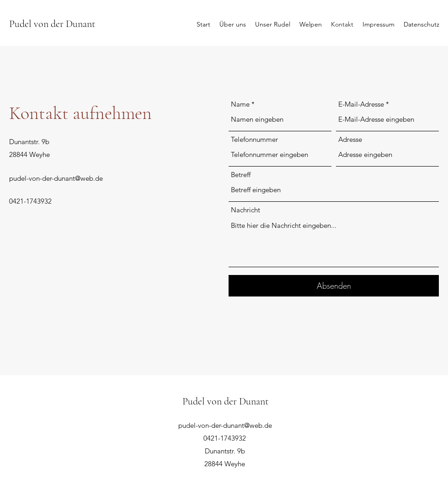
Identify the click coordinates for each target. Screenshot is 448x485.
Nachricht (245, 210)
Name (240, 104)
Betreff (241, 175)
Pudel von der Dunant (52, 24)
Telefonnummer (254, 139)
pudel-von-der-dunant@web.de (56, 178)
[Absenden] (334, 286)
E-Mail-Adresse (361, 104)
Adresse (350, 139)
